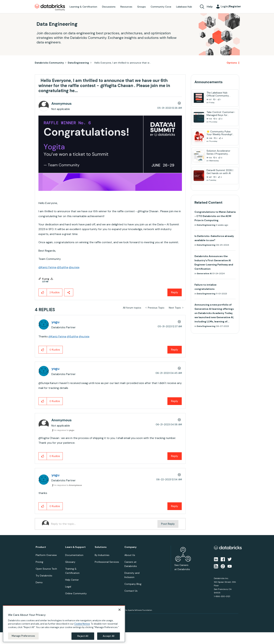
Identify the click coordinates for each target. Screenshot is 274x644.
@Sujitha (63, 267)
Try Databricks (44, 576)
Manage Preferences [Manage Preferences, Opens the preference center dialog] (23, 636)
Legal (68, 587)
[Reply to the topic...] (104, 524)
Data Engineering (78, 63)
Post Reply (168, 524)
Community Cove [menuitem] (161, 7)
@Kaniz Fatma (47, 267)
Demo (39, 582)
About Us (130, 555)
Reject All (83, 636)
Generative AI (204, 273)
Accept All (109, 636)
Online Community (76, 593)
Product (41, 547)
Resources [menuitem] (126, 7)
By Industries (102, 555)
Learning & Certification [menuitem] (83, 7)
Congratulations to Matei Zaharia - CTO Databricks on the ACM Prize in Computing (215, 216)
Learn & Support (75, 547)
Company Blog (133, 584)
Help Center (72, 580)
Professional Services (107, 562)
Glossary (70, 562)
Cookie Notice (82, 624)
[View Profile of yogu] (55, 322)
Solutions (101, 547)
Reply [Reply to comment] (175, 350)
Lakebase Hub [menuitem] (184, 7)
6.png (46, 279)
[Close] (120, 610)
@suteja (74, 267)
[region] (64, 624)
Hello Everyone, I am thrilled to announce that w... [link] (122, 63)
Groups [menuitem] (141, 7)
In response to (64, 430)
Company (130, 547)
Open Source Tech (46, 569)
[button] (110, 153)
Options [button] (232, 63)
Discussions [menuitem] (109, 7)
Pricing (39, 562)
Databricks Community (50, 7)
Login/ (231, 6)
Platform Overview (46, 555)
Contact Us (131, 591)
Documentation (74, 555)
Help (210, 7)
